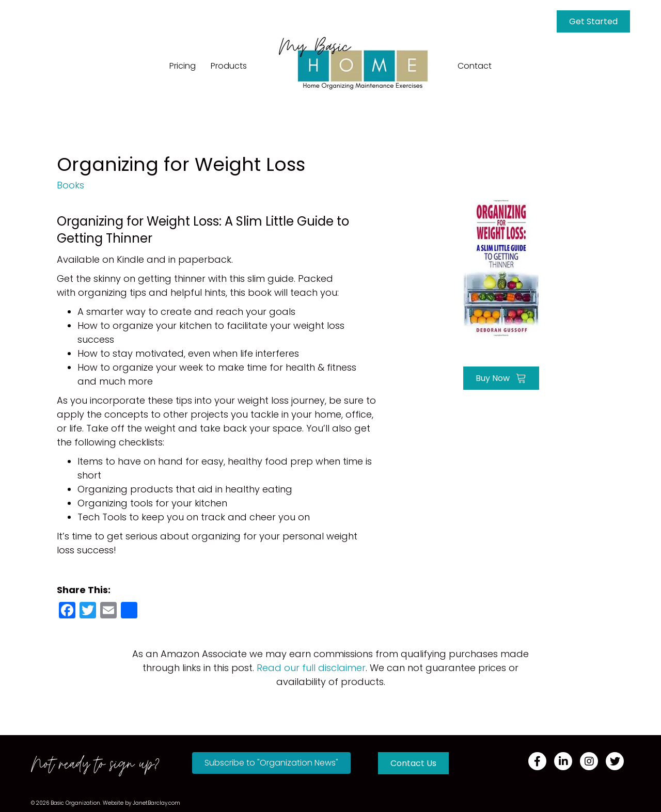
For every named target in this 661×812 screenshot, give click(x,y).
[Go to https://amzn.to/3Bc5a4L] (501, 267)
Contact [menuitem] (475, 66)
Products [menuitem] (229, 66)
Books (70, 185)
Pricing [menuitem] (183, 66)
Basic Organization (75, 803)
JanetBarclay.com (156, 803)
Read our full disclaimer (311, 668)
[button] (271, 763)
